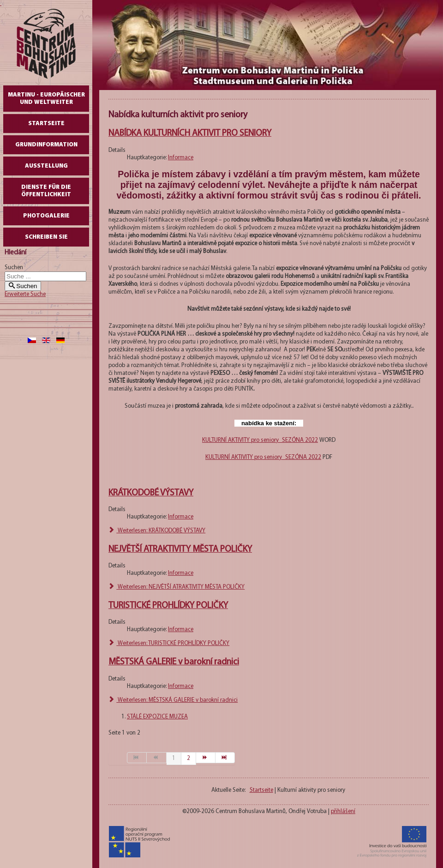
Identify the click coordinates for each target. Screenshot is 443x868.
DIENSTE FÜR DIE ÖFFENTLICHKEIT (46, 191)
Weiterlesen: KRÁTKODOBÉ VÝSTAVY (157, 531)
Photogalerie (46, 216)
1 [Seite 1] (174, 758)
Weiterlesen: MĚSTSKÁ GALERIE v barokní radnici (173, 700)
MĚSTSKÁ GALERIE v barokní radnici (174, 662)
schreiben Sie (46, 237)
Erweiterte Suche (25, 294)
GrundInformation (46, 145)
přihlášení (343, 811)
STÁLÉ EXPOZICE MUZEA (157, 717)
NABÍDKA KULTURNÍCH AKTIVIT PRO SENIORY (190, 133)
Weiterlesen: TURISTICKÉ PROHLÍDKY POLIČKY (169, 643)
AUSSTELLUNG (46, 166)
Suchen (14, 268)
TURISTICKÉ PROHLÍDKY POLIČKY (168, 606)
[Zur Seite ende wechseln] (225, 758)
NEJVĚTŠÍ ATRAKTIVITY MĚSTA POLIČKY (180, 549)
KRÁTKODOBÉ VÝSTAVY (151, 493)
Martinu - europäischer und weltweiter (46, 99)
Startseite (46, 124)
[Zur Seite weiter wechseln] (206, 758)
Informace (181, 158)
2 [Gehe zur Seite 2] (189, 758)
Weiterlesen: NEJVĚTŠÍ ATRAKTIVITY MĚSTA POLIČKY (177, 587)
